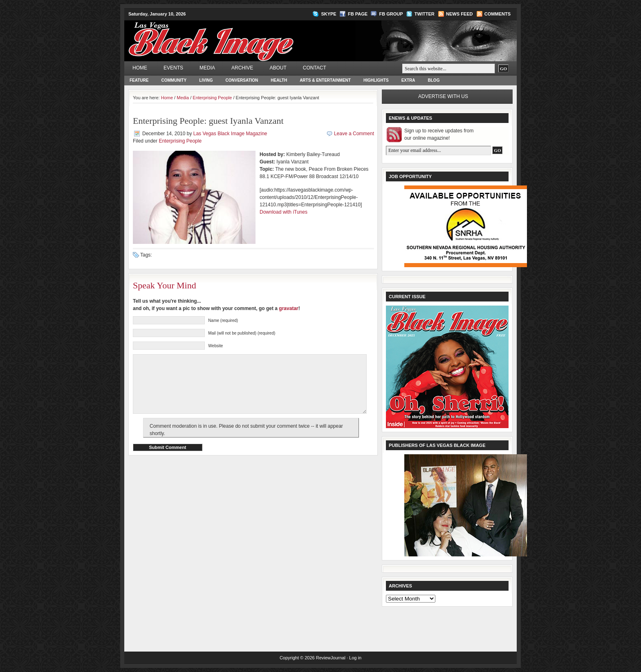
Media (207, 68)
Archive (242, 68)
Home (140, 68)
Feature (139, 80)
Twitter (425, 14)
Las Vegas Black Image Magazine (243, 35)
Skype (328, 14)
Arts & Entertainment (325, 80)
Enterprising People (212, 98)
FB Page (358, 14)
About (278, 68)
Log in (355, 658)
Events (173, 68)
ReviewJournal (331, 658)
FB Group (391, 14)
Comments (498, 14)
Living (206, 80)
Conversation (242, 80)
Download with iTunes (284, 212)
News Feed (459, 14)
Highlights (376, 80)
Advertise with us (443, 96)
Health (279, 80)
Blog (434, 80)
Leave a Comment (354, 134)
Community (174, 80)
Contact (315, 68)
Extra (408, 80)
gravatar (288, 308)
